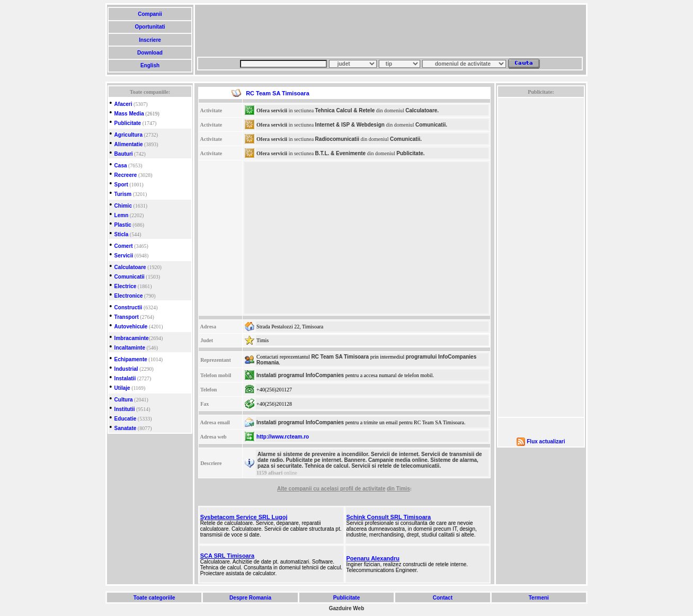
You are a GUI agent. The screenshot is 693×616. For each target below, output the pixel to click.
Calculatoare (130, 267)
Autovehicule (131, 327)
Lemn (122, 215)
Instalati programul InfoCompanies (300, 375)
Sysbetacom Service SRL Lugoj (244, 517)
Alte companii (295, 489)
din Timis (398, 489)
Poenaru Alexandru (373, 558)
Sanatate (126, 428)
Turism (123, 194)
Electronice (129, 296)
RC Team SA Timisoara (340, 357)
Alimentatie (129, 144)
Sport (121, 185)
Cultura (124, 400)
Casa (121, 166)
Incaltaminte (130, 348)
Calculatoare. (422, 110)
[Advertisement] (390, 31)
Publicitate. (410, 153)
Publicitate (128, 123)
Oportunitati (150, 27)
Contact (443, 598)
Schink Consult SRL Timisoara (389, 517)
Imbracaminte (132, 338)
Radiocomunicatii (337, 139)
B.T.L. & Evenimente (341, 153)
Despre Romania (250, 598)
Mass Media (129, 114)
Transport (127, 317)
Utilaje (122, 388)
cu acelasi (327, 489)
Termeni (539, 598)
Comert (124, 246)
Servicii (124, 256)
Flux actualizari (546, 441)
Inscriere (150, 40)
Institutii (125, 409)
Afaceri (123, 104)
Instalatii (125, 378)
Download (150, 53)
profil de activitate (363, 489)
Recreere (126, 175)
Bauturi (124, 154)
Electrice (126, 286)
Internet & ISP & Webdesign (350, 125)
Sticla (122, 234)
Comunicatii (130, 277)
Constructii (128, 307)
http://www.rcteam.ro (283, 437)
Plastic (123, 225)
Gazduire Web (347, 608)
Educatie (126, 419)
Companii (150, 14)
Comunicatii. (431, 125)
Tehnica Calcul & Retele (345, 110)
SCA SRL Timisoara (228, 556)
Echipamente (131, 359)
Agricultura (128, 135)
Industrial (126, 369)
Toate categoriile (154, 598)
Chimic (123, 206)
